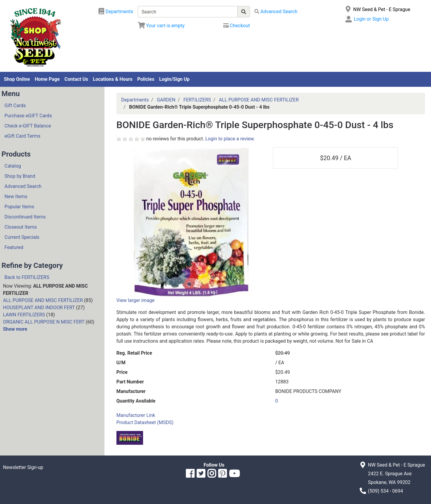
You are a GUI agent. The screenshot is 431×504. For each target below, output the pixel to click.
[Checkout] (237, 26)
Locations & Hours (113, 79)
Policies (146, 79)
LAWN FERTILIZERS (24, 315)
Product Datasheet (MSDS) (145, 422)
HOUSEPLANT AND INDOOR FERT (39, 308)
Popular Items (19, 207)
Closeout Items (21, 227)
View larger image (135, 300)
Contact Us (76, 79)
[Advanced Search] (276, 12)
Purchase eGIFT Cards (28, 116)
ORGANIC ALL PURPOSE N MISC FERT (44, 322)
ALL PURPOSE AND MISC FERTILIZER (43, 300)
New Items (16, 196)
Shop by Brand (20, 176)
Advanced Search (23, 186)
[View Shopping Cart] (161, 26)
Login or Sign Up (371, 19)
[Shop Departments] (116, 12)
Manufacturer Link (136, 415)
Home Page (47, 79)
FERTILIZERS (197, 100)
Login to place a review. (230, 139)
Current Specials (22, 237)
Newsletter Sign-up (23, 467)
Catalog (13, 166)
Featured (14, 247)
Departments (135, 100)
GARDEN (166, 100)
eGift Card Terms (22, 136)
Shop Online (17, 79)
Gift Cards (15, 105)
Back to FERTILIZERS (27, 277)
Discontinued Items (25, 217)
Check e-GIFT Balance (28, 126)
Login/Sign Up (174, 79)
